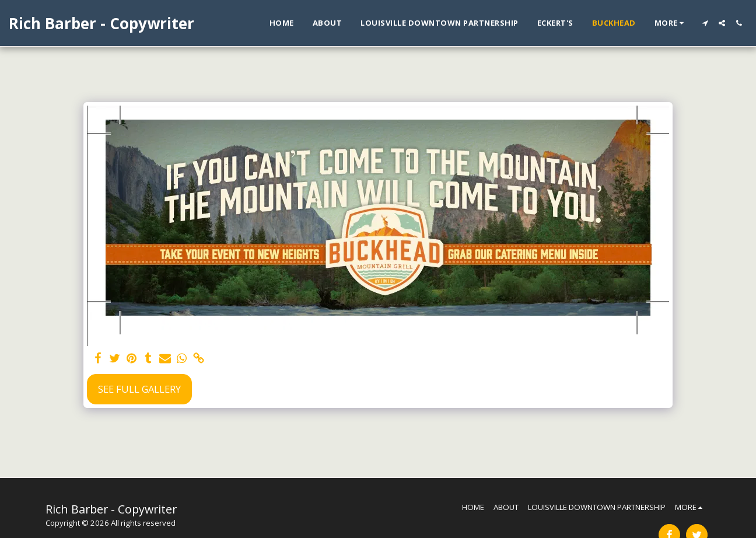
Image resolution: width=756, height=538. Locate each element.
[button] (705, 23)
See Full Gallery (139, 389)
